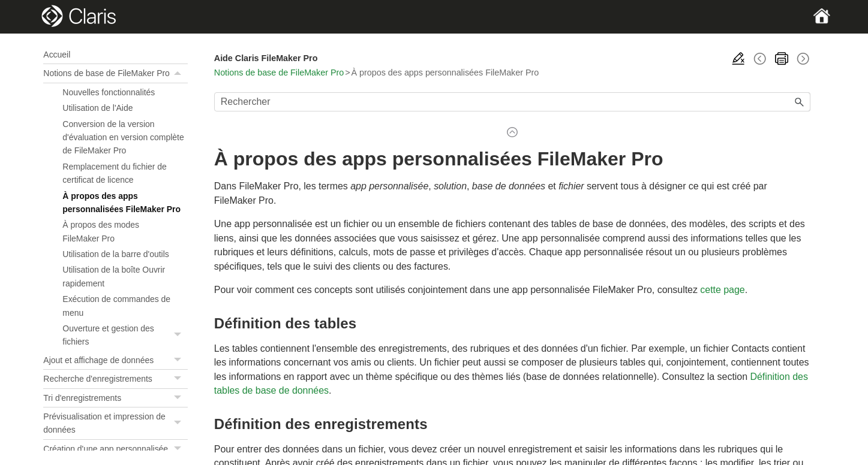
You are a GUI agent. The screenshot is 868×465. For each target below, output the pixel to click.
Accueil (57, 55)
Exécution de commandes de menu (116, 306)
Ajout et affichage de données (115, 360)
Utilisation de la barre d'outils (115, 254)
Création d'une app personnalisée (115, 449)
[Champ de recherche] (512, 102)
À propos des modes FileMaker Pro (101, 231)
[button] (179, 73)
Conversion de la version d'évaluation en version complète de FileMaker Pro (123, 138)
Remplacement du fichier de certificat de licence (114, 173)
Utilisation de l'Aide (97, 108)
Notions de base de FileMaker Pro (115, 73)
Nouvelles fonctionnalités (109, 92)
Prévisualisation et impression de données (115, 423)
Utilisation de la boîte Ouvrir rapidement (114, 276)
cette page (722, 290)
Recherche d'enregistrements (115, 379)
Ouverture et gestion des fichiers (125, 335)
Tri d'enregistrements (115, 398)
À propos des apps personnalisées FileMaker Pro (121, 203)
